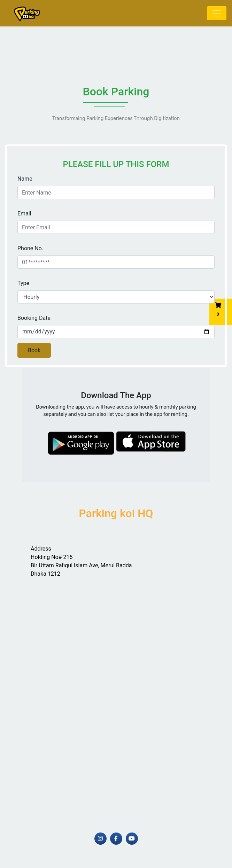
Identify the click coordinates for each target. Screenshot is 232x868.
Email (24, 214)
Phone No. (30, 248)
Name (25, 179)
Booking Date (34, 318)
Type (23, 283)
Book (34, 350)
